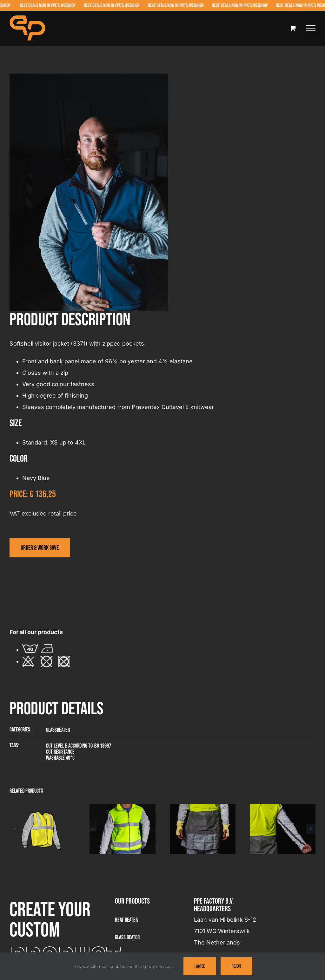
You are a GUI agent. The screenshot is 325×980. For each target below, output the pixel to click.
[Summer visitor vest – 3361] (42, 808)
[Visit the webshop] (40, 548)
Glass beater (127, 937)
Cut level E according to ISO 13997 (79, 746)
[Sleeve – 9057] (283, 808)
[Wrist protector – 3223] (203, 808)
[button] (14, 829)
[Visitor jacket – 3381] (122, 808)
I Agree (200, 966)
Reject (236, 966)
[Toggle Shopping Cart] (293, 28)
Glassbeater (58, 730)
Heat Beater (126, 920)
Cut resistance (60, 752)
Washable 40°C (60, 758)
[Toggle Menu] (311, 28)
